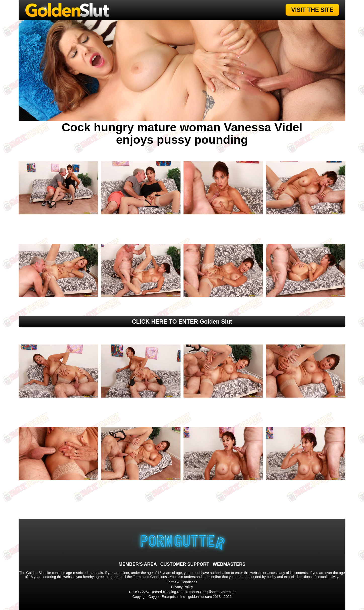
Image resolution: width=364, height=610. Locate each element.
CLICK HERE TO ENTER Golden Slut (182, 322)
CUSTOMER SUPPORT (185, 564)
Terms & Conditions (182, 582)
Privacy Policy (182, 587)
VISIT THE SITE (312, 10)
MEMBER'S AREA (138, 564)
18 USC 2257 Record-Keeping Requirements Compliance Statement (182, 592)
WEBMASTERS (229, 564)
